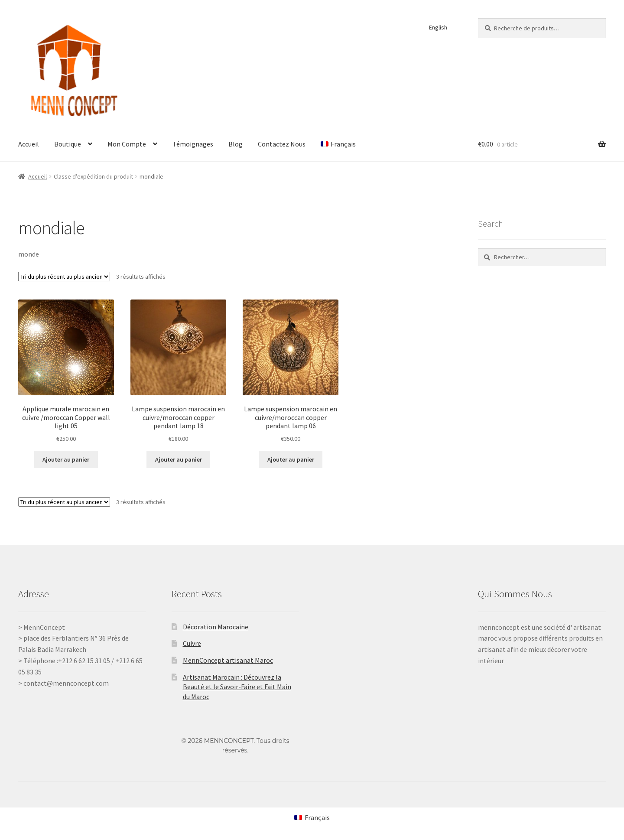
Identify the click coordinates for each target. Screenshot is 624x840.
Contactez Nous (282, 144)
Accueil (29, 144)
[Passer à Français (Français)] (312, 817)
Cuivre (192, 643)
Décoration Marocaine (216, 627)
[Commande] (64, 277)
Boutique (68, 144)
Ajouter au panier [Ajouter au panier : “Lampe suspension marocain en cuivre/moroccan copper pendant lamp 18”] (179, 459)
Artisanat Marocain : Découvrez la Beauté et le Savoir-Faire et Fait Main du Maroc (237, 687)
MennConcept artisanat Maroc (228, 660)
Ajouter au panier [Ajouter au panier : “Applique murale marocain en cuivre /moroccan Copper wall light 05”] (66, 459)
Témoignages (193, 144)
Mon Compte (127, 144)
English (438, 27)
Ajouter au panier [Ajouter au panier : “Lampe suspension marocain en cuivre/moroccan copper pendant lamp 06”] (291, 459)
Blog (236, 144)
